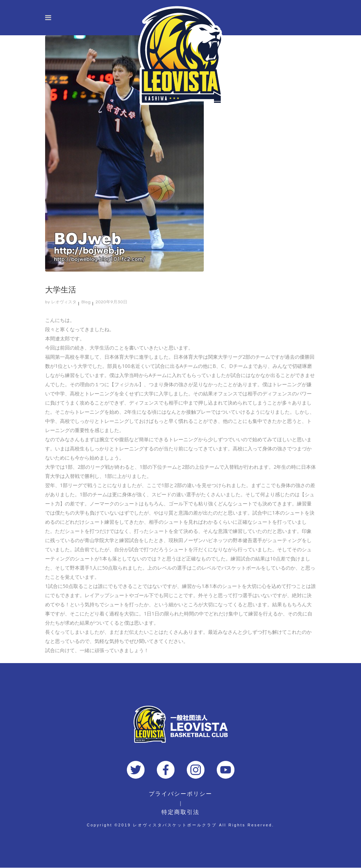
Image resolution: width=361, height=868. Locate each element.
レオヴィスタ (64, 302)
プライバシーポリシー (180, 794)
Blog (86, 302)
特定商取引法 (180, 812)
